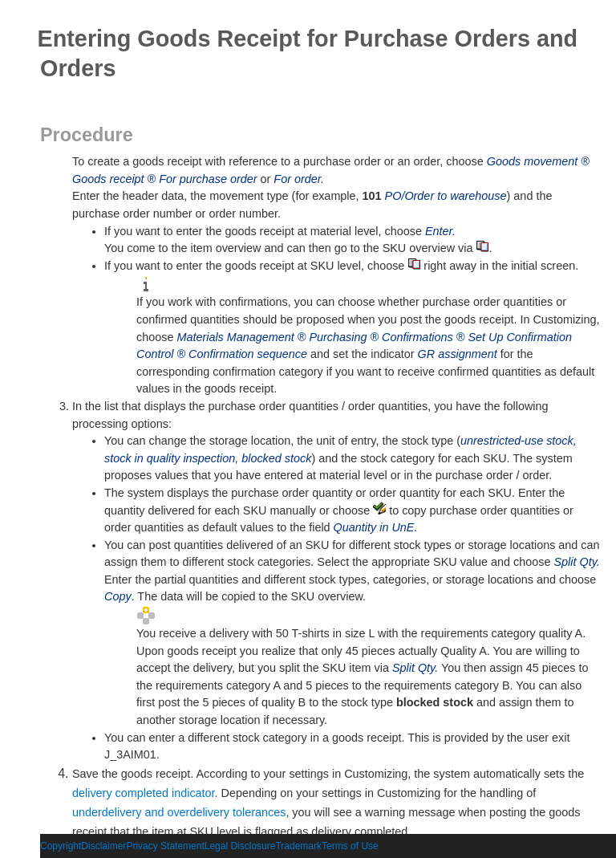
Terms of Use (350, 846)
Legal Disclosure (240, 846)
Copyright (61, 846)
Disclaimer (103, 846)
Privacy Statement (165, 846)
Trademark (298, 846)
